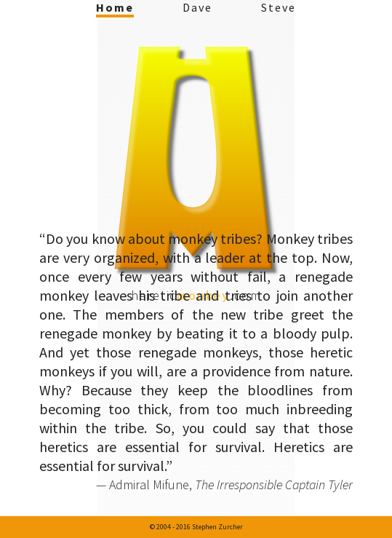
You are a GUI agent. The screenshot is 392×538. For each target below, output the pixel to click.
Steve (279, 7)
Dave (197, 7)
